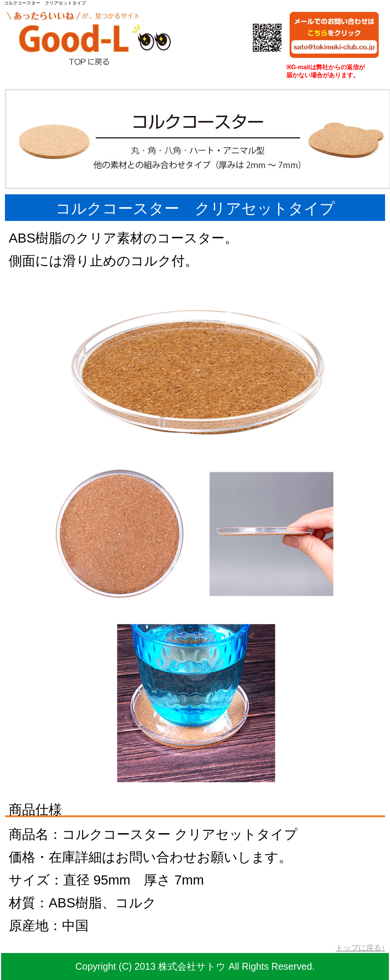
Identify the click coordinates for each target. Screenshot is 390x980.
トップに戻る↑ (360, 948)
